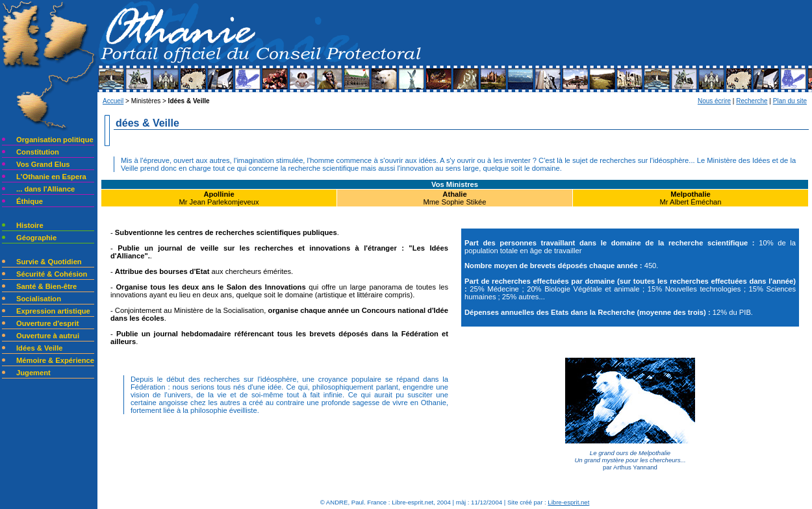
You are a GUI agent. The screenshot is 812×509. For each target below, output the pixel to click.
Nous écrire (714, 101)
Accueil (113, 101)
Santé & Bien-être (46, 286)
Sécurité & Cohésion (52, 274)
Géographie (36, 238)
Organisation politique (55, 140)
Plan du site (790, 101)
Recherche (752, 101)
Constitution (38, 152)
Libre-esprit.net (568, 502)
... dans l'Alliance (45, 189)
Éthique (30, 201)
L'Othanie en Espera (51, 177)
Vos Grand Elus (43, 164)
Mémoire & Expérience (55, 360)
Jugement (33, 373)
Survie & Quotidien (49, 262)
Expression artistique (53, 311)
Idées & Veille (40, 348)
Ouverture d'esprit (48, 323)
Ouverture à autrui (48, 336)
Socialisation (39, 299)
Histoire (30, 225)
